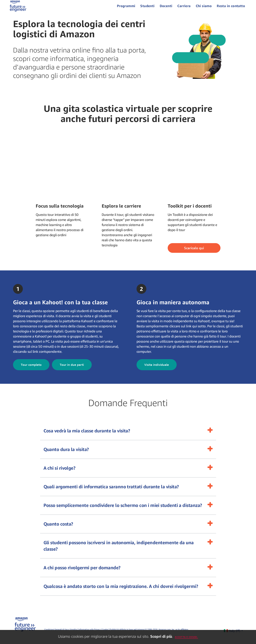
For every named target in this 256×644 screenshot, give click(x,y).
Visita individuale (157, 370)
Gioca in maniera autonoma (173, 307)
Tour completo (31, 370)
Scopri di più (161, 636)
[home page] (19, 8)
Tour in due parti (72, 370)
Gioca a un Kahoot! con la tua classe (60, 307)
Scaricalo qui (194, 253)
